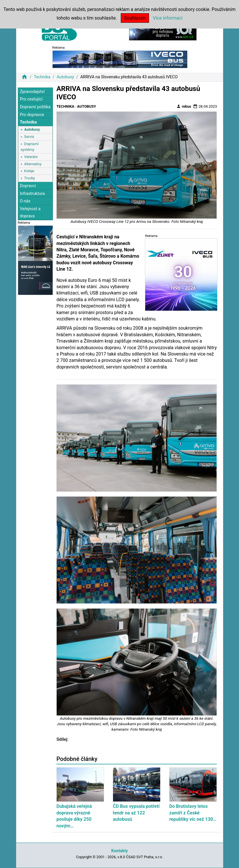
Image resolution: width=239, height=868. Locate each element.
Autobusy (65, 77)
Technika (42, 77)
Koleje (29, 171)
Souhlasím (135, 18)
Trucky (30, 178)
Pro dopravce (32, 115)
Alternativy (33, 164)
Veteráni (31, 157)
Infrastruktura (32, 194)
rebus (184, 106)
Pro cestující (31, 99)
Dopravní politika (35, 107)
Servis (29, 137)
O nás (25, 201)
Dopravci (28, 186)
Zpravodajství (32, 92)
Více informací (168, 18)
